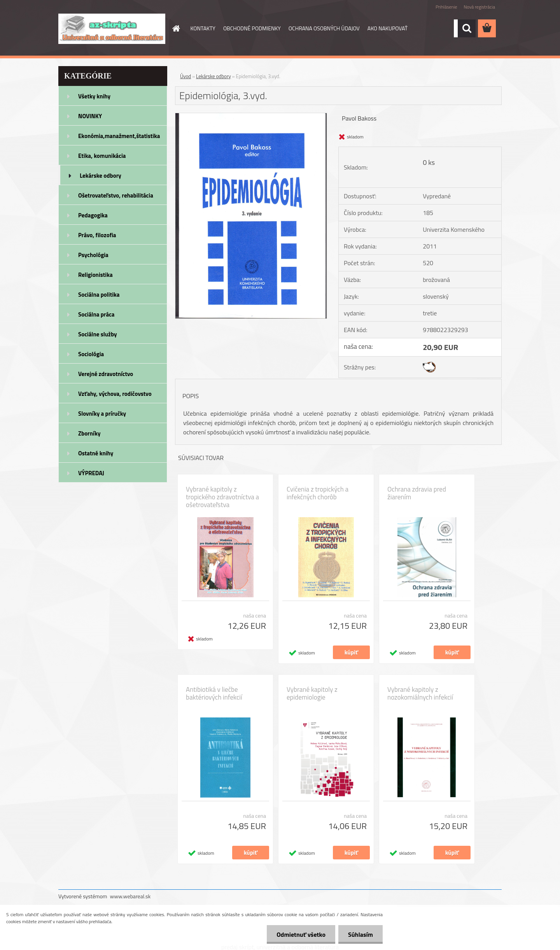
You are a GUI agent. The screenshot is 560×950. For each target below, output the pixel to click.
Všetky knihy (94, 96)
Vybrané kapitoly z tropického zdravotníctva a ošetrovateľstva (222, 497)
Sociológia (91, 354)
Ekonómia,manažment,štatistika (119, 136)
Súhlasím (360, 934)
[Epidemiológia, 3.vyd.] (251, 116)
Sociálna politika (99, 295)
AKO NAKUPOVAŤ (388, 28)
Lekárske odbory (101, 176)
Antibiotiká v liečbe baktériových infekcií (214, 693)
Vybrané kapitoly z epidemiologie (312, 693)
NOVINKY (90, 116)
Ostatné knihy (96, 453)
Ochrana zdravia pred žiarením (417, 493)
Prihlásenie (446, 7)
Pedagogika (93, 215)
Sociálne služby (97, 334)
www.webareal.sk (130, 896)
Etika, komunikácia (102, 156)
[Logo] (112, 29)
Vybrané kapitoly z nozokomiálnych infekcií (420, 693)
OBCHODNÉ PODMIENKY (252, 28)
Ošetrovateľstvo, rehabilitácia (116, 195)
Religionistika (95, 275)
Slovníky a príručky (102, 414)
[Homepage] (176, 28)
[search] (467, 28)
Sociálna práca (96, 314)
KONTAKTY (203, 28)
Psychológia (93, 255)
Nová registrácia (479, 7)
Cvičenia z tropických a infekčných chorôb (318, 493)
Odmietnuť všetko (301, 934)
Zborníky (89, 433)
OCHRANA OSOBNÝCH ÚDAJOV (324, 28)
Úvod (185, 76)
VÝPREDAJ (91, 473)
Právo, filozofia (97, 235)
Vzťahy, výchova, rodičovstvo (115, 394)
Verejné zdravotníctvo (106, 374)
